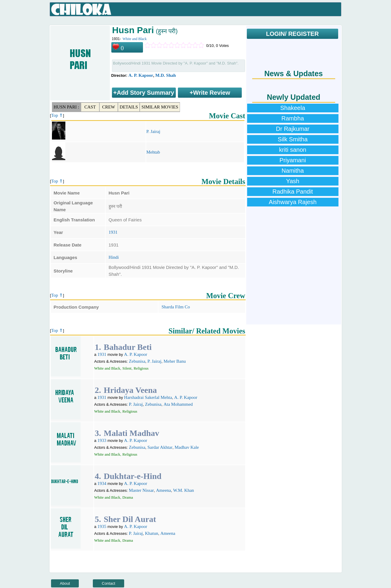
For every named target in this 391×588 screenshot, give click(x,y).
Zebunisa (137, 361)
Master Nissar (141, 490)
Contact (108, 583)
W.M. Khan (184, 490)
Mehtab (153, 152)
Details (129, 107)
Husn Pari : (66, 107)
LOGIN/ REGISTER (292, 34)
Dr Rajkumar (293, 129)
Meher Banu (175, 361)
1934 (102, 483)
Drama (128, 497)
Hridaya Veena (130, 390)
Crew (108, 107)
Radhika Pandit (293, 192)
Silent (127, 368)
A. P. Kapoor (141, 75)
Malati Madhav (131, 433)
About (65, 583)
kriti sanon (293, 150)
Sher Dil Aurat (130, 519)
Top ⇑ (57, 115)
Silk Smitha (293, 139)
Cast (90, 107)
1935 (102, 526)
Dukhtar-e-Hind (132, 476)
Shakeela (293, 108)
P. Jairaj (153, 131)
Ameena (164, 490)
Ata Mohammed (178, 404)
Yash (293, 181)
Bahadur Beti (128, 347)
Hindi (114, 257)
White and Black (135, 39)
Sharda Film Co (176, 307)
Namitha (293, 171)
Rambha (293, 118)
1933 (102, 440)
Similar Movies (160, 107)
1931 (113, 232)
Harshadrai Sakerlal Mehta (148, 397)
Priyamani (293, 160)
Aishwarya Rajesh (293, 202)
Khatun (152, 533)
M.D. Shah (166, 75)
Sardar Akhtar (160, 447)
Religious (141, 368)
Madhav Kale (187, 447)
